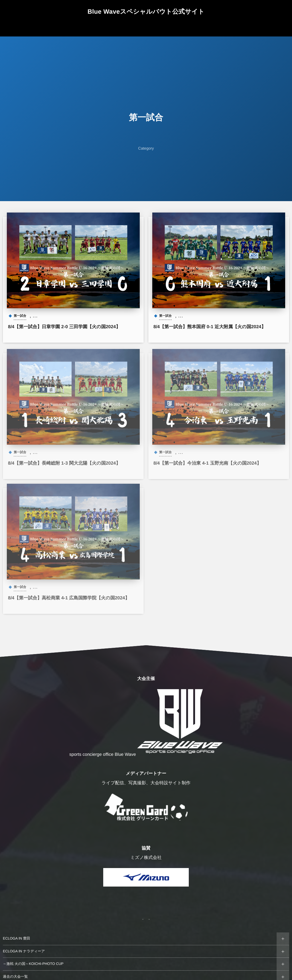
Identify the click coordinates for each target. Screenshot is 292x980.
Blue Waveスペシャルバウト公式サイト (146, 11)
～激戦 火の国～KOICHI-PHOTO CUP (33, 964)
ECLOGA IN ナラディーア (24, 951)
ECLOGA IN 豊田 (17, 938)
